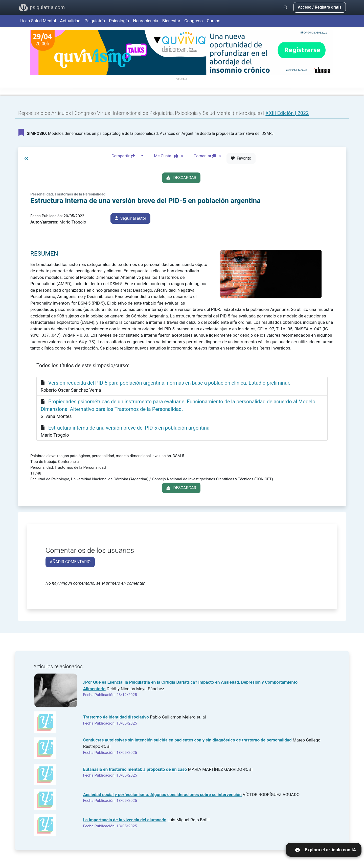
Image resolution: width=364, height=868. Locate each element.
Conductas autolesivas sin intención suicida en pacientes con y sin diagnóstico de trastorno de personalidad (187, 740)
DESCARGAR (181, 178)
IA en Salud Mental (38, 21)
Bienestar (171, 21)
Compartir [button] (126, 156)
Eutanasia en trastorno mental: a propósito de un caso (135, 769)
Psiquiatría (95, 21)
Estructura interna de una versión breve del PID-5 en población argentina (129, 428)
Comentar (208, 156)
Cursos (213, 21)
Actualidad (70, 21)
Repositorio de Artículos (45, 113)
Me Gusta (170, 156)
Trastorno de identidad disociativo (116, 717)
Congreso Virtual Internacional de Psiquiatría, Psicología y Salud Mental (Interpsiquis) (169, 113)
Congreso (194, 21)
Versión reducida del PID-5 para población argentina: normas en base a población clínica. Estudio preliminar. (169, 383)
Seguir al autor (131, 218)
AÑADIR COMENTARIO (70, 562)
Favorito (241, 158)
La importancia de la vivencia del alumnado (125, 820)
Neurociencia (146, 21)
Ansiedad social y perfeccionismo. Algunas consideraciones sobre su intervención (162, 795)
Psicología (119, 21)
